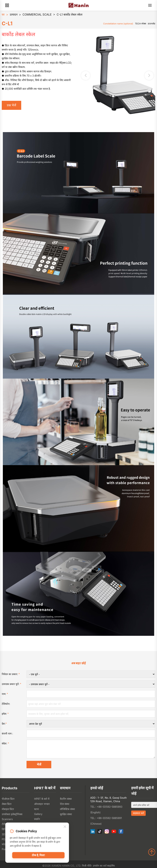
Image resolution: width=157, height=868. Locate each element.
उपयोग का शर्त (100, 866)
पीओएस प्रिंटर (8, 799)
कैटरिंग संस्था (66, 799)
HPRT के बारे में (42, 799)
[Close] (65, 827)
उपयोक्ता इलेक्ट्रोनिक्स (12, 814)
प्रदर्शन (37, 819)
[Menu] (150, 5)
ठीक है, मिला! (38, 855)
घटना (37, 809)
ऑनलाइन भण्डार (42, 804)
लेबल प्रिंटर (7, 804)
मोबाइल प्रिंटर (8, 809)
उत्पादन (14, 15)
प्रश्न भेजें (11, 105)
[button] (149, 76)
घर (3, 15)
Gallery (38, 814)
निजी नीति (87, 866)
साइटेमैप (111, 866)
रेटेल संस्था (65, 804)
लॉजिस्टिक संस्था (67, 809)
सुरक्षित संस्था (66, 814)
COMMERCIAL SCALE (37, 15)
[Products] (7, 5)
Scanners (7, 819)
